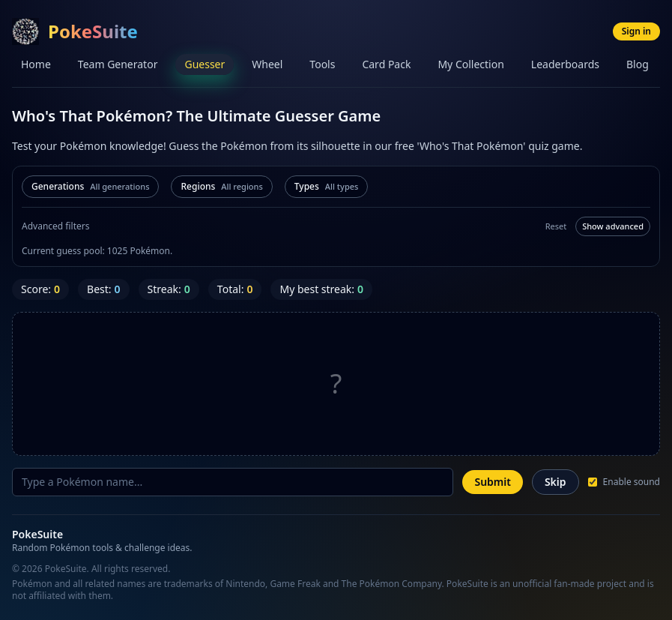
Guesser (205, 64)
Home (36, 64)
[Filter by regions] (221, 187)
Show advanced (613, 226)
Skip (556, 482)
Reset (556, 226)
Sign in (636, 31)
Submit (492, 482)
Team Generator (118, 64)
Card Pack (386, 64)
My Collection (470, 64)
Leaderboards (565, 64)
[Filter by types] (327, 187)
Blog (638, 64)
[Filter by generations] (90, 187)
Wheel (267, 64)
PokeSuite (93, 31)
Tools (322, 64)
